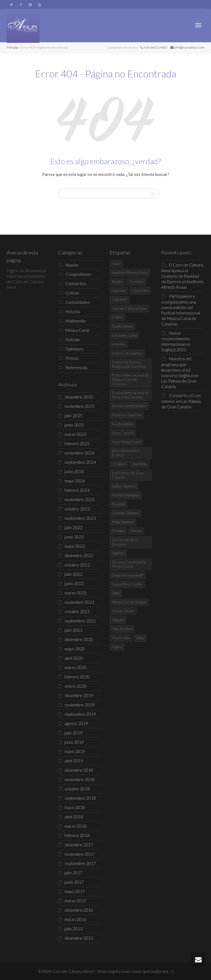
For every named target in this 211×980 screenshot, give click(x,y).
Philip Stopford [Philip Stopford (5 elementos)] (123, 522)
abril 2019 (74, 761)
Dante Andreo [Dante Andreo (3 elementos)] (123, 326)
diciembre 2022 (79, 555)
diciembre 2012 (79, 938)
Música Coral (77, 330)
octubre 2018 (77, 789)
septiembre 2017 (80, 863)
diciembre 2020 (79, 639)
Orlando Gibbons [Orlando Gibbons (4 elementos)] (125, 513)
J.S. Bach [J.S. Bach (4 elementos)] (119, 464)
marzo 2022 (76, 593)
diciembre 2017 (79, 845)
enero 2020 (76, 686)
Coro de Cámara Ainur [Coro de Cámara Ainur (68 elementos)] (129, 308)
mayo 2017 (75, 891)
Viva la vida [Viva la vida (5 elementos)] (121, 638)
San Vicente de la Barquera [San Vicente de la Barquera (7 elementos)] (125, 542)
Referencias (77, 367)
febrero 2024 (77, 490)
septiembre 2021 (80, 621)
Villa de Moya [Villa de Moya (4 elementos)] (122, 629)
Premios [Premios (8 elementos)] (118, 531)
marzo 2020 (76, 667)
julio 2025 (73, 415)
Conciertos (76, 283)
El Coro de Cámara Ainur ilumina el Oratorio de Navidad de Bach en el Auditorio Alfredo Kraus (182, 276)
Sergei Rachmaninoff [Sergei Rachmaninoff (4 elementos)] (128, 575)
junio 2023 (74, 537)
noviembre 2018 (80, 779)
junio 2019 (74, 742)
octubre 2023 (77, 509)
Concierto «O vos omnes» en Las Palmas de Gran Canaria (181, 401)
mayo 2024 (75, 481)
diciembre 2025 (79, 397)
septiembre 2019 (80, 714)
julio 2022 (73, 574)
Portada (12, 47)
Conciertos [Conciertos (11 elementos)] (140, 291)
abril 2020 (74, 658)
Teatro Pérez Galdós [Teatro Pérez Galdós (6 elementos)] (127, 584)
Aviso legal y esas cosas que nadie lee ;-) (135, 971)
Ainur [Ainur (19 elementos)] (116, 264)
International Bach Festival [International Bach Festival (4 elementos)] (126, 453)
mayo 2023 (75, 546)
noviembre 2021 (80, 602)
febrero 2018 (77, 835)
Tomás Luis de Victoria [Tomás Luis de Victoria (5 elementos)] (129, 602)
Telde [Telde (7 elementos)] (116, 593)
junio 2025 (74, 425)
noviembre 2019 (80, 705)
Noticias (73, 339)
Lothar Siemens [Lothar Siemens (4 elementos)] (124, 486)
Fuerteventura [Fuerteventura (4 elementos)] (123, 424)
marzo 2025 (76, 434)
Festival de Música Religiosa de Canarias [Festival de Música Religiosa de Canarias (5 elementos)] (129, 364)
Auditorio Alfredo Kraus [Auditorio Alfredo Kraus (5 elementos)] (130, 273)
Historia (73, 311)
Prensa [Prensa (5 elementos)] (136, 531)
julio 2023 (73, 527)
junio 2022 (74, 583)
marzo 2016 (76, 919)
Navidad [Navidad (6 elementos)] (118, 504)
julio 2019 (73, 733)
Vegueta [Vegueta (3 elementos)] (118, 620)
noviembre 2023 (80, 499)
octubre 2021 (77, 611)
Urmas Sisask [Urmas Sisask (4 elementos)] (123, 611)
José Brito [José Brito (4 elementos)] (140, 464)
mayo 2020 (75, 649)
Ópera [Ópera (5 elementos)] (117, 647)
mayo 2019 (75, 751)
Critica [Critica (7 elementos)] (117, 317)
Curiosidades (78, 302)
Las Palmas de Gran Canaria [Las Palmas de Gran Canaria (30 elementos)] (128, 475)
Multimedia (75, 321)
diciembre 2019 (79, 695)
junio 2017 (74, 882)
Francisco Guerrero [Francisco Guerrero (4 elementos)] (127, 415)
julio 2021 (73, 630)
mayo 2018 (75, 807)
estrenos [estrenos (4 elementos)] (119, 344)
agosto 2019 (76, 723)
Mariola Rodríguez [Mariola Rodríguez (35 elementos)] (126, 495)
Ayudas (72, 265)
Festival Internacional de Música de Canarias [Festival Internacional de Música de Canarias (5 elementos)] (130, 395)
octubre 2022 (77, 565)
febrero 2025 (77, 443)
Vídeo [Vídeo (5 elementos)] (140, 638)
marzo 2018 (76, 826)
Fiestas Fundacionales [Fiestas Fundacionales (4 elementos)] (129, 406)
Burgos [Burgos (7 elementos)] (117, 282)
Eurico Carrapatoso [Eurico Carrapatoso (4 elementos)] (127, 353)
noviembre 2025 (80, 406)
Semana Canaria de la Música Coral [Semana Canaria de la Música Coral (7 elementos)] (129, 564)
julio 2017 (73, 873)
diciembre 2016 (79, 910)
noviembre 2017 (80, 854)
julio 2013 (73, 929)
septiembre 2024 (80, 462)
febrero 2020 (77, 677)
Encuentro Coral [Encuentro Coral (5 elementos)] (124, 335)
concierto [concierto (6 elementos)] (119, 291)
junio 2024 (74, 471)
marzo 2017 (76, 901)
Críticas (72, 293)
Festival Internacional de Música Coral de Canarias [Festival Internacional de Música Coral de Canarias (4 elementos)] (130, 379)
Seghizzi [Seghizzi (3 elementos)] (118, 553)
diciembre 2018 (79, 770)
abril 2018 (74, 817)
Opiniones (74, 349)
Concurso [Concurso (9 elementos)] (120, 299)
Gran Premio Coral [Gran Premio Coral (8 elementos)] (126, 442)
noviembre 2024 (80, 453)
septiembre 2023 (80, 518)
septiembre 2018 (80, 798)
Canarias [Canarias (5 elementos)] (136, 282)
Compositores (78, 274)
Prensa (72, 358)
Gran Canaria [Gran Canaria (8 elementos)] (123, 433)
